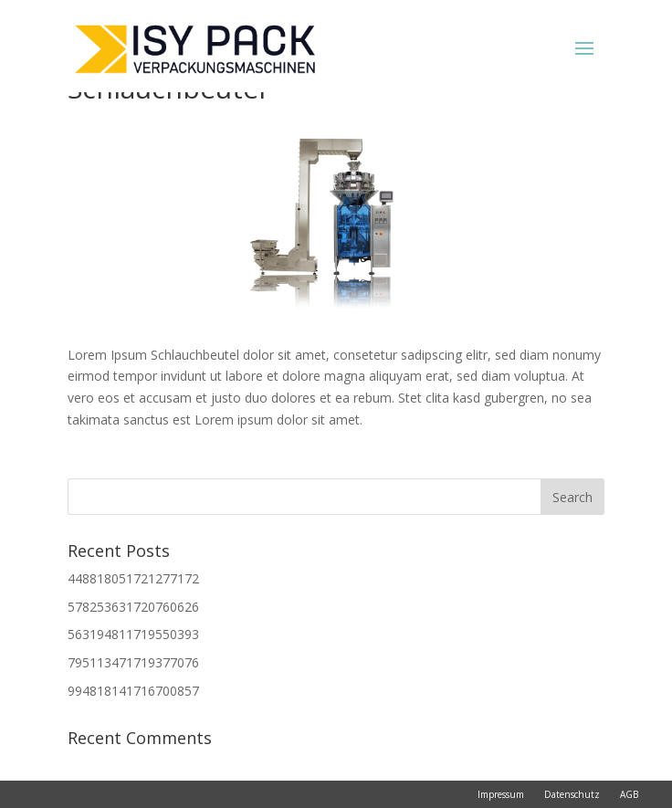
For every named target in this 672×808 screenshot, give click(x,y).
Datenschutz (572, 794)
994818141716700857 (133, 691)
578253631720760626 (133, 607)
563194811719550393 (133, 634)
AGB (629, 794)
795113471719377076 (133, 662)
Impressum (501, 794)
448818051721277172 (133, 578)
